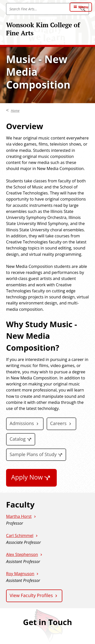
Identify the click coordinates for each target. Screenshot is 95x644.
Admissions (22, 423)
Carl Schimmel (20, 536)
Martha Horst (19, 516)
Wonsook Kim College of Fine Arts (43, 29)
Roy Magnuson (20, 574)
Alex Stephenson (22, 554)
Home (15, 110)
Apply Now (27, 477)
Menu (83, 7)
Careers (58, 423)
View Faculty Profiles (31, 595)
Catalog (18, 439)
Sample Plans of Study (33, 454)
